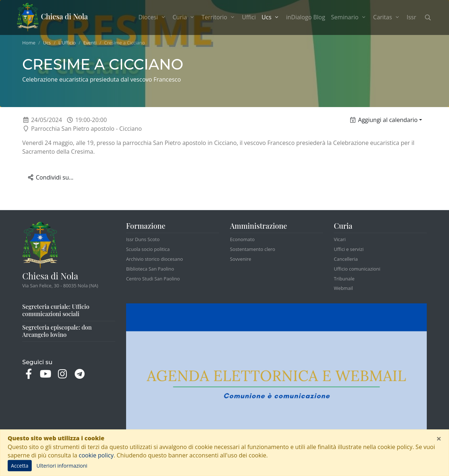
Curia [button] (184, 17)
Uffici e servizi (349, 249)
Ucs (47, 43)
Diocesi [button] (153, 17)
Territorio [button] (219, 17)
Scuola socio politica (148, 249)
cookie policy (96, 455)
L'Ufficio (67, 43)
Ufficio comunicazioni (357, 269)
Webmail (343, 288)
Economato (242, 239)
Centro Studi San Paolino (153, 279)
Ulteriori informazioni (62, 466)
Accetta (20, 466)
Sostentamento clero (253, 249)
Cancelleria (346, 259)
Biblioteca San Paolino (150, 269)
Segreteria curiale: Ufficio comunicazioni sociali (56, 310)
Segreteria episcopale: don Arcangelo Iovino (57, 331)
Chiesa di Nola (52, 17)
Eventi (90, 43)
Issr (411, 17)
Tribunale (344, 279)
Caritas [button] (387, 17)
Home (29, 43)
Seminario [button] (349, 17)
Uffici (249, 17)
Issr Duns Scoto (143, 239)
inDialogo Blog (306, 17)
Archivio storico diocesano (155, 259)
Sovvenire (241, 259)
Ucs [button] (272, 17)
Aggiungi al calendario (384, 120)
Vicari (340, 239)
